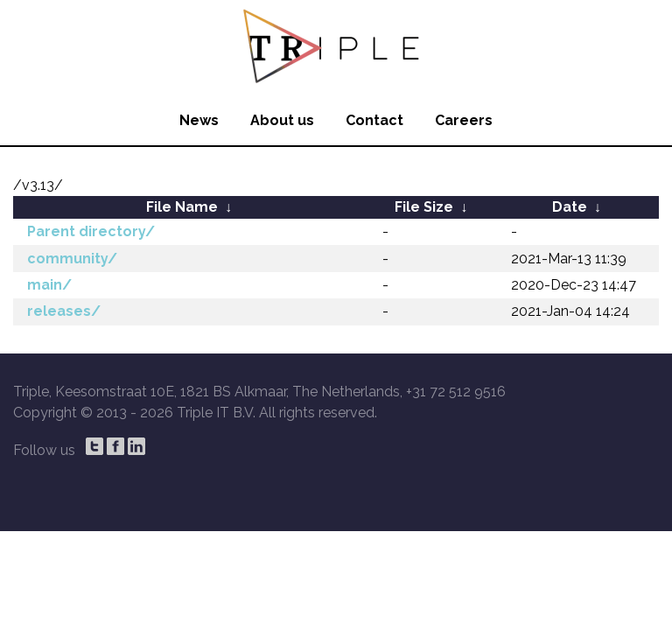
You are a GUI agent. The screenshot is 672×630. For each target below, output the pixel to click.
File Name (182, 207)
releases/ (64, 311)
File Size (424, 207)
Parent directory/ (91, 231)
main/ (49, 285)
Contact (374, 120)
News (199, 120)
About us (282, 120)
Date (570, 207)
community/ (72, 259)
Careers (464, 120)
